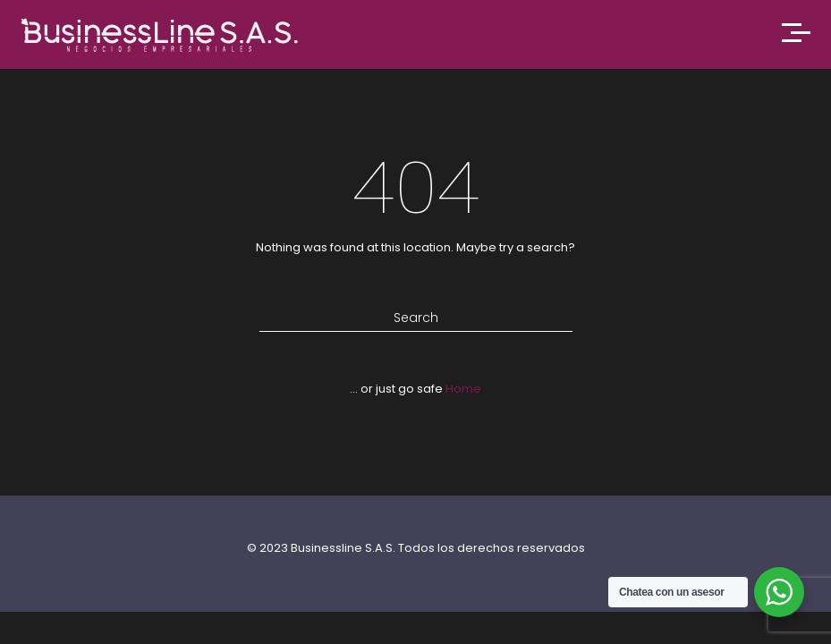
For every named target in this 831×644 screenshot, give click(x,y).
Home (463, 389)
